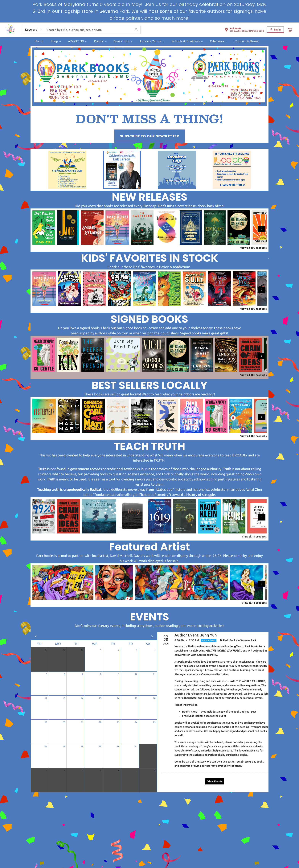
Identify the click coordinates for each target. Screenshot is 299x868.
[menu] (149, 41)
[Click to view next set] (262, 229)
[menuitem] (39, 41)
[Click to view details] (44, 228)
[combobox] (34, 30)
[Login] (275, 30)
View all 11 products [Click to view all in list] (254, 603)
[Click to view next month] (152, 636)
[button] (244, 30)
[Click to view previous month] (36, 636)
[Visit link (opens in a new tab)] (150, 136)
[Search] (136, 30)
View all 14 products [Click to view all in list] (254, 537)
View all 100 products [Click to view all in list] (253, 248)
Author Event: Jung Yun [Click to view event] (196, 635)
